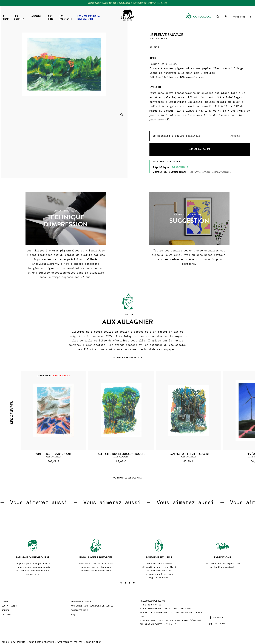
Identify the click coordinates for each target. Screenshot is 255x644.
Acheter (235, 136)
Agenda (5, 606)
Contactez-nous (80, 606)
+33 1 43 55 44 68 (151, 600)
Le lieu (6, 610)
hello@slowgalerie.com (153, 597)
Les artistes (9, 601)
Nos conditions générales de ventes (92, 601)
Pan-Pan (78, 638)
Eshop (5, 597)
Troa (98, 638)
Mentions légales (81, 597)
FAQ (73, 610)
